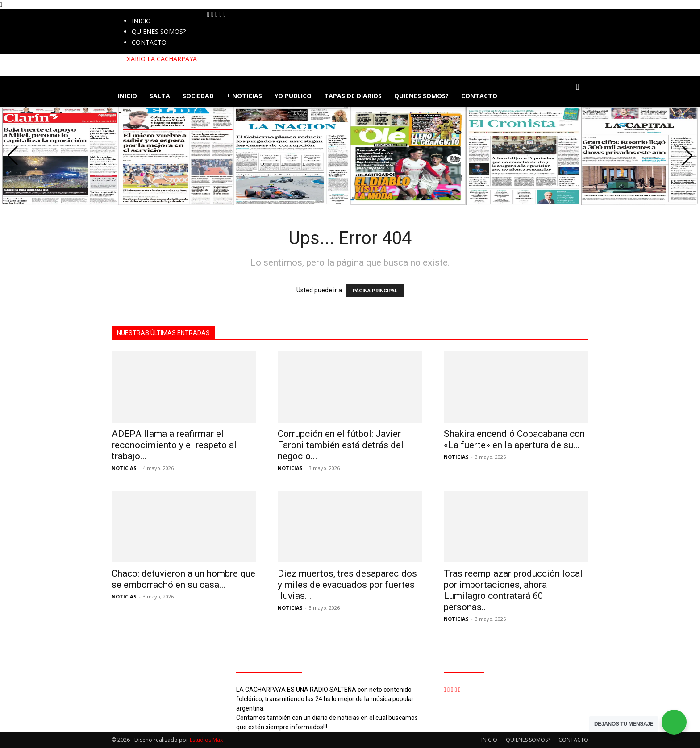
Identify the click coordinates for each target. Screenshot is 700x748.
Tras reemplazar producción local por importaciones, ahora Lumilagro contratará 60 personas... (513, 590)
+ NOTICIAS (244, 96)
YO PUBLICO (293, 96)
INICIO (141, 21)
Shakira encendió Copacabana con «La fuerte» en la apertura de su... (514, 439)
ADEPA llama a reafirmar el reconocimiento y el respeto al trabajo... (174, 445)
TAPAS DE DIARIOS (353, 96)
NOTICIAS (124, 468)
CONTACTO (149, 42)
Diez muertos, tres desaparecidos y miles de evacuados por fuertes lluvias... (347, 585)
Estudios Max (206, 740)
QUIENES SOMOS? (159, 31)
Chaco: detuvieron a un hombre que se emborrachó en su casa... (183, 579)
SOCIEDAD (198, 96)
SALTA (160, 96)
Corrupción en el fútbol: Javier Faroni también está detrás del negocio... (341, 445)
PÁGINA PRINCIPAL (375, 291)
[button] (578, 87)
